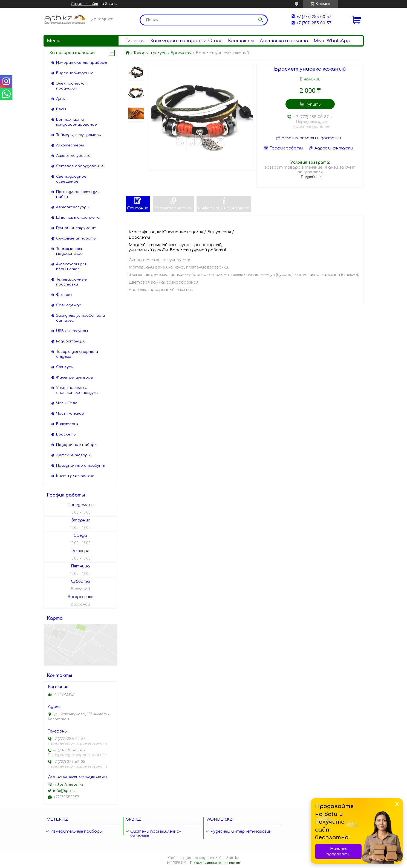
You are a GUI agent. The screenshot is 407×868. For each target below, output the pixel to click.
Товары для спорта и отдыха (77, 354)
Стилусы (65, 367)
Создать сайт (84, 4)
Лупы (61, 99)
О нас (215, 41)
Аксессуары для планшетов (71, 267)
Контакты (241, 41)
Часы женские (70, 414)
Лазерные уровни (73, 156)
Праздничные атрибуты (81, 466)
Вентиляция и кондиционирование (77, 122)
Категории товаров (175, 41)
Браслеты (181, 53)
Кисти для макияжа (75, 476)
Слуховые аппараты (76, 238)
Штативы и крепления (79, 218)
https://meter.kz (68, 785)
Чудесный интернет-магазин (241, 831)
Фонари (64, 295)
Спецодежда (69, 305)
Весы (61, 109)
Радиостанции (71, 341)
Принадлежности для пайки (78, 194)
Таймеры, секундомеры (79, 135)
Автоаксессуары (73, 207)
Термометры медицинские (69, 251)
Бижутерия (67, 424)
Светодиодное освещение (71, 179)
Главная (135, 41)
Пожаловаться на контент (215, 863)
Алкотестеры (70, 145)
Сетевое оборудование (80, 166)
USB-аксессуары (72, 331)
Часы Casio (67, 403)
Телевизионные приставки (71, 282)
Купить (313, 104)
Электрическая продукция (71, 86)
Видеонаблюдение (75, 73)
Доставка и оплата (284, 41)
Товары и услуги (150, 53)
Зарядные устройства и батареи (80, 318)
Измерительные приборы (82, 63)
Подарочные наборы (77, 445)
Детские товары (73, 455)
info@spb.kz (64, 791)
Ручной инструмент (76, 228)
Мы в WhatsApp (332, 41)
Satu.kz (233, 858)
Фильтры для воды (75, 377)
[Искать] (261, 20)
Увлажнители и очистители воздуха (77, 390)
